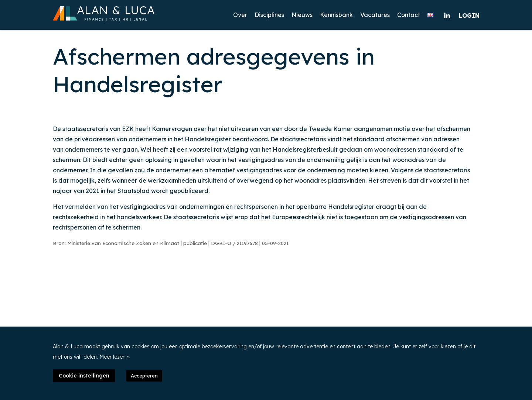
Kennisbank (336, 15)
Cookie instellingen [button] (84, 376)
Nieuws (302, 15)
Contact (409, 15)
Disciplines (269, 15)
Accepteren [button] (144, 376)
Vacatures (375, 15)
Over (240, 15)
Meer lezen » (115, 357)
